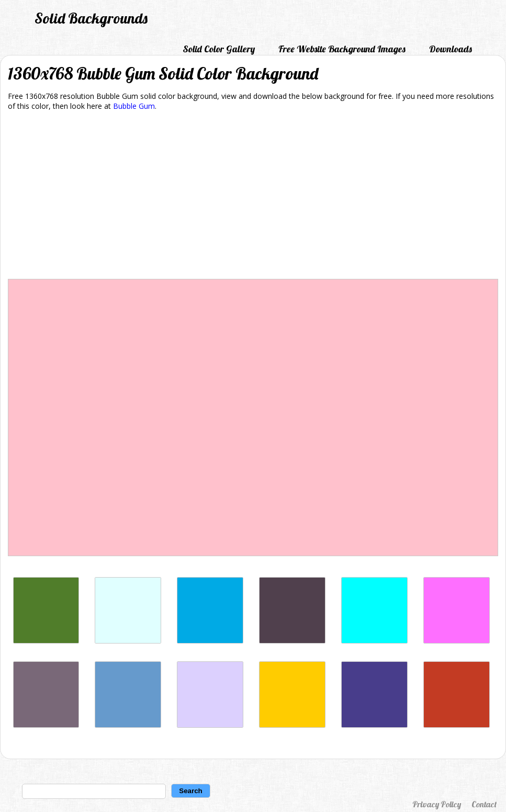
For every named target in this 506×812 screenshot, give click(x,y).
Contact (484, 804)
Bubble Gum (134, 106)
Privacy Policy (437, 804)
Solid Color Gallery (219, 49)
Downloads (451, 49)
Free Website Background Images (342, 49)
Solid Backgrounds (91, 18)
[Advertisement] (253, 197)
